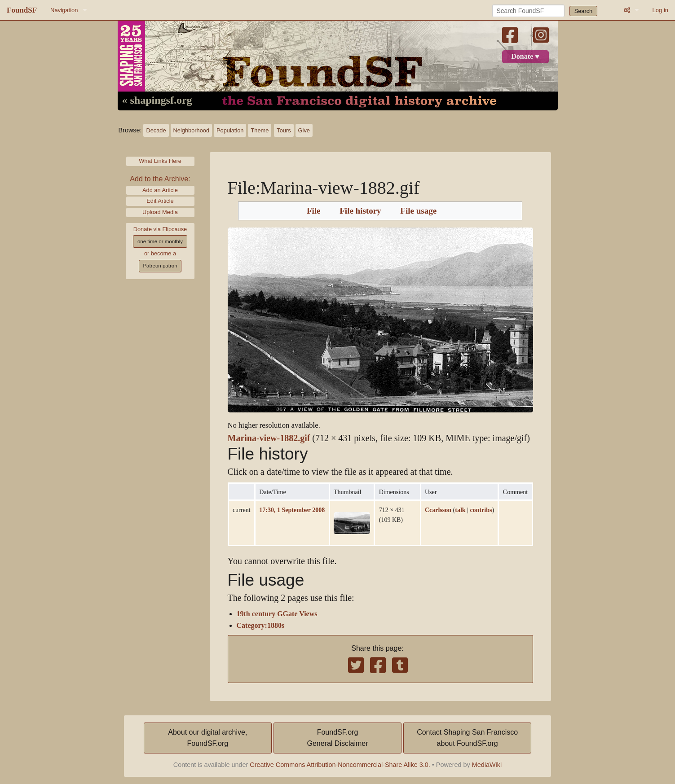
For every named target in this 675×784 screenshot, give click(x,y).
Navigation (64, 10)
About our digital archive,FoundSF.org (207, 738)
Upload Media (160, 212)
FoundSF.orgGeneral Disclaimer (337, 738)
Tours (284, 130)
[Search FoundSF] (528, 11)
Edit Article (160, 201)
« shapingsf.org (157, 101)
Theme (260, 130)
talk (460, 510)
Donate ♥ (525, 57)
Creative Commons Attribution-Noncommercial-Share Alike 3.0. (340, 765)
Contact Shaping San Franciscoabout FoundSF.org (467, 738)
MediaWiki (487, 765)
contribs (481, 510)
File (314, 211)
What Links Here (160, 161)
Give (304, 130)
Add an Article (160, 190)
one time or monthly (160, 241)
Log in (660, 10)
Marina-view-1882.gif (269, 438)
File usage (418, 211)
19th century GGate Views (277, 614)
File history (360, 211)
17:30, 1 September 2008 (292, 510)
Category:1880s (261, 626)
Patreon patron (160, 266)
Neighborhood (191, 130)
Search (584, 11)
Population (230, 130)
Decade (156, 130)
